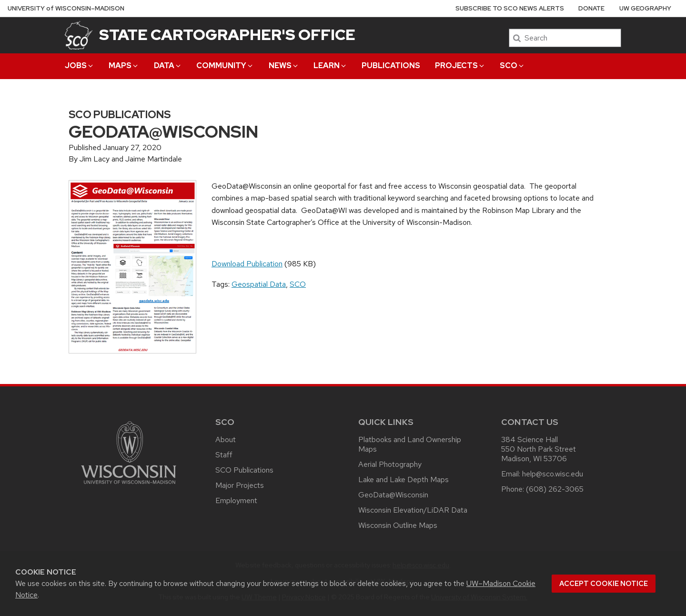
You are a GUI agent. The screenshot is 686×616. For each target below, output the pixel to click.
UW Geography (645, 8)
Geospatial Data (259, 284)
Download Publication (247, 264)
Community (225, 66)
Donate (591, 8)
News (284, 66)
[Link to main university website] (129, 486)
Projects (460, 66)
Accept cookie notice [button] (604, 584)
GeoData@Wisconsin (393, 495)
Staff (224, 455)
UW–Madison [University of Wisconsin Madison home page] (66, 8)
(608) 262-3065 (555, 489)
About (226, 439)
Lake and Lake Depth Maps (404, 480)
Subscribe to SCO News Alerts (510, 8)
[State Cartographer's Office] (79, 35)
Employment (236, 500)
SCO (512, 66)
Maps (124, 66)
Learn (330, 66)
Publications (391, 66)
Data (168, 66)
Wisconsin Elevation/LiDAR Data (413, 510)
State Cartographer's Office (227, 35)
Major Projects (240, 485)
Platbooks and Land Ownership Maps (410, 444)
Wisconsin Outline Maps (398, 525)
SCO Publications (244, 470)
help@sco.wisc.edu (553, 474)
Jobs (80, 66)
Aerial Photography (390, 464)
